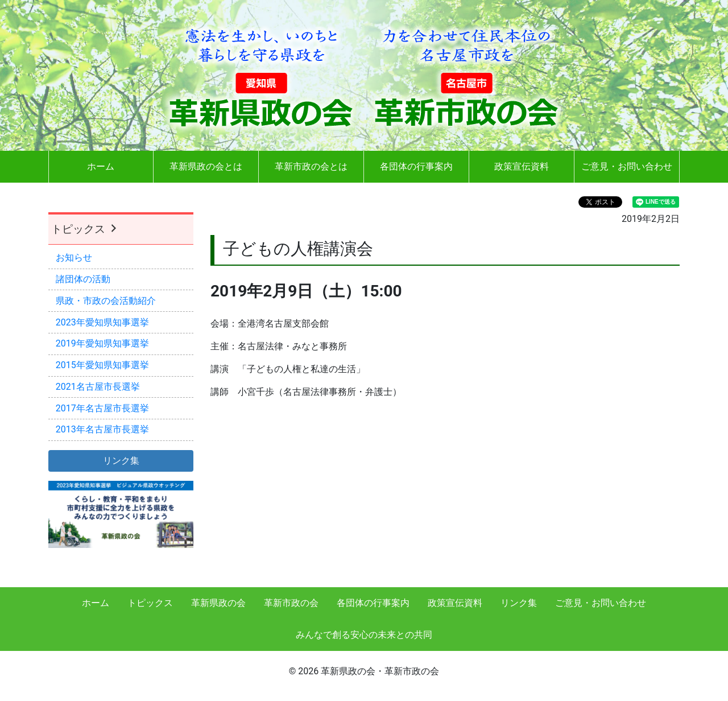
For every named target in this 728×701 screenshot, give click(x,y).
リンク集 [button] (121, 461)
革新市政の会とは (311, 166)
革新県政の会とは (206, 166)
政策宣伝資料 (522, 166)
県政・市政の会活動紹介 (106, 301)
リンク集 (519, 603)
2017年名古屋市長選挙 (102, 408)
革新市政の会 (291, 603)
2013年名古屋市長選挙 (102, 429)
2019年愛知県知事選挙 (102, 343)
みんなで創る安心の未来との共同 (364, 635)
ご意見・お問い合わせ (627, 166)
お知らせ (74, 257)
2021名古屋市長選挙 (98, 387)
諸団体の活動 (83, 279)
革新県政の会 (218, 603)
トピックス (85, 229)
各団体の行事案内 (416, 166)
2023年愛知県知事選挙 (102, 322)
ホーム (101, 166)
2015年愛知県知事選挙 (102, 365)
